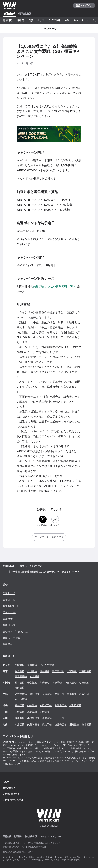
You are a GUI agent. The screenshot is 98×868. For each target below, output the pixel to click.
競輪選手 (8, 644)
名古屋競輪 (21, 694)
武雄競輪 (47, 724)
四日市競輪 (21, 699)
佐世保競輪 (61, 724)
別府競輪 (74, 724)
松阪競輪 (84, 694)
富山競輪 (72, 694)
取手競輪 (45, 671)
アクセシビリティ (11, 794)
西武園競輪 (85, 671)
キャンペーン (81, 20)
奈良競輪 (32, 705)
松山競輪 (59, 718)
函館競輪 (20, 665)
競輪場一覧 (9, 600)
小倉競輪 (20, 724)
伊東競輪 (84, 683)
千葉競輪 (32, 683)
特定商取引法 (31, 837)
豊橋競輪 (59, 694)
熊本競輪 (87, 724)
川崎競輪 (45, 683)
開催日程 (8, 20)
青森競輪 (32, 665)
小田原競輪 (71, 683)
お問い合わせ (9, 788)
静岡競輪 (20, 688)
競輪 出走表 (9, 612)
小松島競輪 (33, 718)
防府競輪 (45, 712)
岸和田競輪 (75, 705)
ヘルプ (6, 782)
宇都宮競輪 (58, 671)
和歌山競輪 (61, 705)
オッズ (41, 20)
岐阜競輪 (35, 694)
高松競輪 (20, 718)
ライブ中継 (54, 20)
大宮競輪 (72, 671)
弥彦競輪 (20, 671)
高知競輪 (47, 718)
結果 (67, 20)
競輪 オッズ (9, 625)
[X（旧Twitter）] (43, 521)
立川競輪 (35, 676)
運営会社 (7, 837)
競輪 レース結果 (12, 638)
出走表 (20, 20)
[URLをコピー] (55, 521)
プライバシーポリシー (50, 837)
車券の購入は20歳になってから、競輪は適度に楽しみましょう (32, 843)
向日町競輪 (46, 705)
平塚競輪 (57, 683)
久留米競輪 (33, 724)
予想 (30, 20)
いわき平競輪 (47, 665)
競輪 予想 (8, 619)
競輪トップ (9, 593)
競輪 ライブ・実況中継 (15, 632)
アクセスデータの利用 (13, 800)
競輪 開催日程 (10, 606)
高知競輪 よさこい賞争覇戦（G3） (55, 286)
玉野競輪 (20, 712)
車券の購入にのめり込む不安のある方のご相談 (24, 847)
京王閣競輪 (21, 676)
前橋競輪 (32, 671)
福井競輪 (20, 705)
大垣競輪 (47, 694)
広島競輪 (32, 712)
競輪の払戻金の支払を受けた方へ (18, 852)
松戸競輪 (20, 683)
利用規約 (18, 837)
